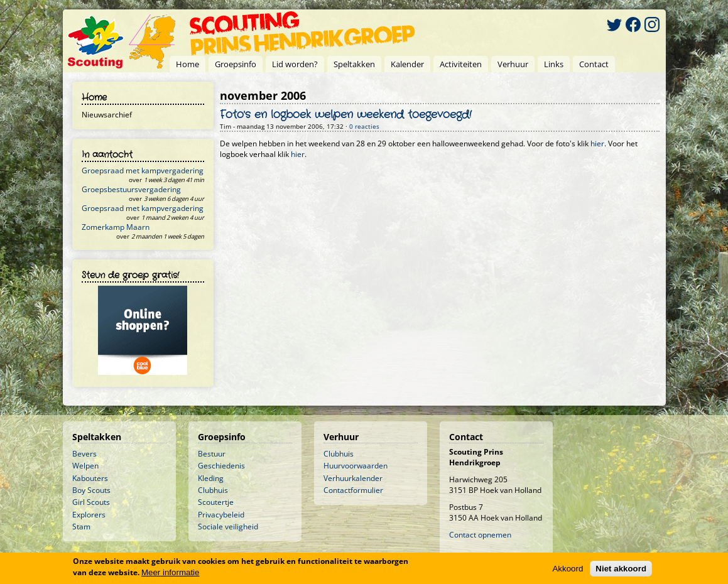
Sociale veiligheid (228, 527)
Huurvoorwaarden (356, 466)
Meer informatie (171, 573)
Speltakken (354, 64)
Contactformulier (353, 490)
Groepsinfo (236, 64)
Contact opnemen (480, 535)
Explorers (89, 515)
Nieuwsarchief (107, 115)
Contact (594, 64)
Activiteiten (461, 64)
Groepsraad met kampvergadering (143, 170)
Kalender (407, 64)
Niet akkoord (621, 569)
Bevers (84, 454)
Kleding (211, 478)
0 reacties (364, 127)
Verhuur (513, 64)
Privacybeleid (221, 515)
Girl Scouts (91, 502)
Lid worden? (295, 64)
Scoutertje (216, 502)
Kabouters (90, 478)
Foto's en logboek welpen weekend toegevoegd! (346, 115)
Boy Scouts (91, 490)
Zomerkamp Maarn (116, 227)
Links (554, 64)
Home (187, 64)
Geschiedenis (221, 466)
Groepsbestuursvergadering (131, 189)
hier (597, 143)
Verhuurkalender (353, 478)
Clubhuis (213, 490)
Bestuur (212, 454)
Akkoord (568, 569)
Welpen (85, 466)
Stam (81, 527)
